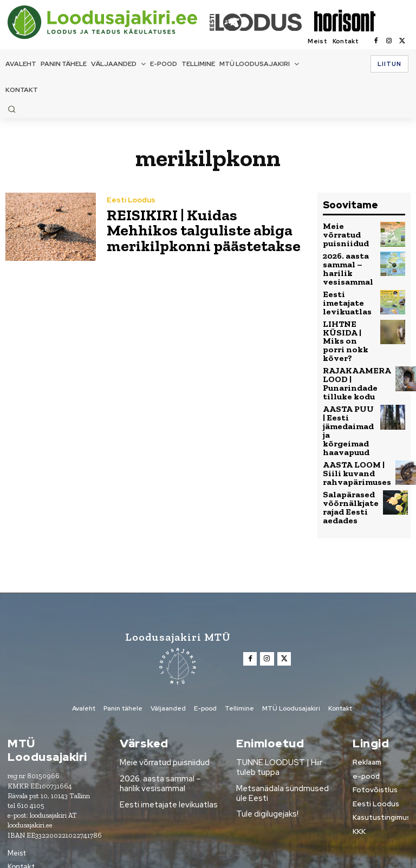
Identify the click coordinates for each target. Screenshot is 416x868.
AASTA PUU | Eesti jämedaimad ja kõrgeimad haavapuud (348, 395)
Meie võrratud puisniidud (349, 233)
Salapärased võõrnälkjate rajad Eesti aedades (347, 459)
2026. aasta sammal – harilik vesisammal (344, 265)
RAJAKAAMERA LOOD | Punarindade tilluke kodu (351, 358)
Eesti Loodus (130, 204)
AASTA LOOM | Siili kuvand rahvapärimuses (353, 428)
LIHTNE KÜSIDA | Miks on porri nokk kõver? (349, 325)
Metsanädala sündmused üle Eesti (284, 739)
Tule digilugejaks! (265, 758)
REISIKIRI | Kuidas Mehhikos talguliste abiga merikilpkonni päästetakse (201, 230)
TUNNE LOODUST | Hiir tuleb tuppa (284, 715)
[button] (12, 109)
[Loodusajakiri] (108, 22)
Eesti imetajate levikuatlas (344, 294)
